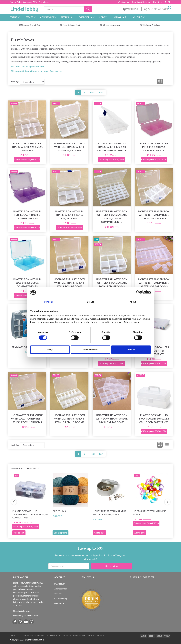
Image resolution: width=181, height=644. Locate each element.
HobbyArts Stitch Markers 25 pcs (149, 513)
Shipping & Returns (141, 2)
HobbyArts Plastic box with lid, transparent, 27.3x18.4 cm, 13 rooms (69, 419)
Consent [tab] (48, 302)
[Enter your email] (69, 566)
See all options (60, 533)
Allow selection (90, 349)
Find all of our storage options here (28, 66)
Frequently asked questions (26, 616)
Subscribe (112, 566)
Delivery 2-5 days (151, 25)
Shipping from (28, 25)
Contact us (124, 2)
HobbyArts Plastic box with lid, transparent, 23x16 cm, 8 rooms (154, 215)
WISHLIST (131, 9)
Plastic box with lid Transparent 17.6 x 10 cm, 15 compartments (112, 147)
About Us (157, 2)
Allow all (131, 349)
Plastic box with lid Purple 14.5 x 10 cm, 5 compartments (27, 215)
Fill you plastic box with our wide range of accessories (37, 71)
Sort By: (15, 81)
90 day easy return (112, 25)
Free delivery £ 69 (71, 25)
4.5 (38, 25)
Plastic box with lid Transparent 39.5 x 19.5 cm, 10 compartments (30, 514)
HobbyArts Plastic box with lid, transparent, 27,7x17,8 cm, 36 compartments (112, 217)
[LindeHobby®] (24, 9)
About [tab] (133, 302)
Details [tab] (91, 302)
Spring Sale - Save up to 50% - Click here (29, 2)
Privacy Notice (96, 635)
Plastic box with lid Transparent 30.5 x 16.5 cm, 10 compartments (154, 419)
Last (101, 92)
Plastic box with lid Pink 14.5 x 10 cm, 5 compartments (154, 147)
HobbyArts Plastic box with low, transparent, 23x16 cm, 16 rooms (112, 419)
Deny (50, 349)
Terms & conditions (74, 635)
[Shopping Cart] (157, 9)
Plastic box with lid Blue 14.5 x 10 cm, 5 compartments (27, 283)
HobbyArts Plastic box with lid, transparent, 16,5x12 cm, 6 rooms (112, 283)
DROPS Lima (59, 511)
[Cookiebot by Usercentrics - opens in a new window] (138, 293)
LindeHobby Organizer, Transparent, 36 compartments (154, 351)
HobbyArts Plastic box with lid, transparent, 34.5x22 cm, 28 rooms (154, 283)
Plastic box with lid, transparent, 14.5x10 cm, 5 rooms (69, 215)
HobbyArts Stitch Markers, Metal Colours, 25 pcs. (110, 513)
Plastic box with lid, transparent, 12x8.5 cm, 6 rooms (27, 147)
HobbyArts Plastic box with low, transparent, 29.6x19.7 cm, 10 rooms (27, 419)
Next (92, 92)
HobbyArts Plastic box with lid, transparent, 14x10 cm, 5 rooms (69, 147)
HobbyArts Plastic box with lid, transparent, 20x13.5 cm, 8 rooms (69, 283)
